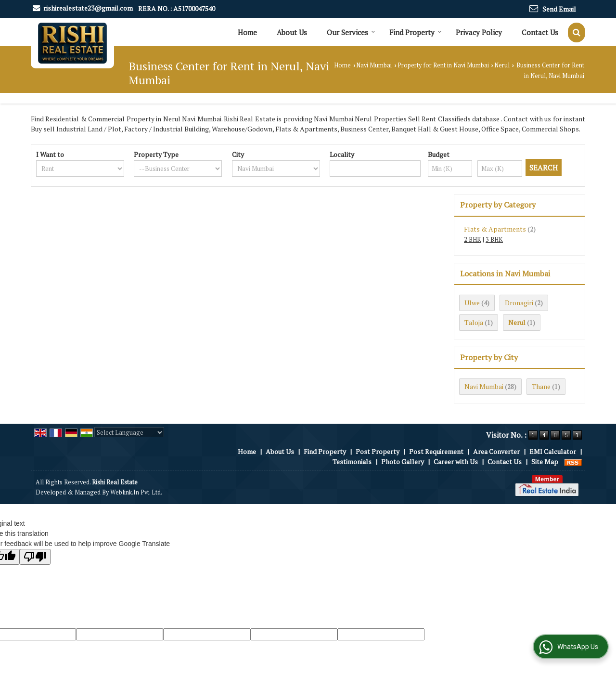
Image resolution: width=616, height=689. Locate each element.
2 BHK (473, 240)
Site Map (545, 461)
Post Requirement (436, 451)
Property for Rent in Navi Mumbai (443, 65)
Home (247, 32)
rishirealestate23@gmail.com (88, 8)
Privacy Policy (479, 32)
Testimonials (352, 461)
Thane (541, 386)
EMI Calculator (553, 451)
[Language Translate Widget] (129, 432)
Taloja (474, 322)
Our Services (351, 32)
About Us (292, 32)
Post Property (378, 451)
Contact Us (540, 32)
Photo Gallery (403, 461)
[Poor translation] (35, 557)
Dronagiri (519, 303)
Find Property (416, 32)
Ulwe (472, 303)
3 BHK (494, 240)
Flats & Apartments (495, 229)
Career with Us (456, 461)
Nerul (502, 65)
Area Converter (496, 451)
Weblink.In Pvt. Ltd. (136, 492)
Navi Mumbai (374, 65)
